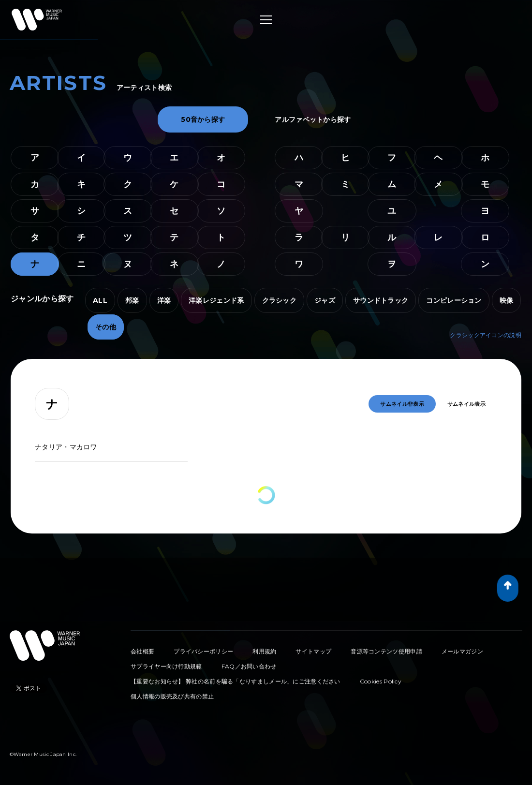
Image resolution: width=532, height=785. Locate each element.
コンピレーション (454, 300)
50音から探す (203, 119)
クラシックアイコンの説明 (486, 335)
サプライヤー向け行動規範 (166, 666)
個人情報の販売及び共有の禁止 (172, 696)
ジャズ (325, 300)
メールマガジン (462, 651)
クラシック (280, 300)
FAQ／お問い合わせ (249, 666)
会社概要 (142, 651)
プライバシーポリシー (203, 651)
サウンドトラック (381, 300)
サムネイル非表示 (402, 404)
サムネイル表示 (466, 404)
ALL (100, 300)
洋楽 (164, 300)
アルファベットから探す (313, 119)
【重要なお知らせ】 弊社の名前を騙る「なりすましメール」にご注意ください (236, 681)
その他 (106, 327)
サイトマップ (313, 651)
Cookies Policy (381, 681)
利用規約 (264, 651)
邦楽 (132, 300)
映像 (507, 300)
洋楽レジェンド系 (216, 300)
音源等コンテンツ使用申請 (386, 651)
